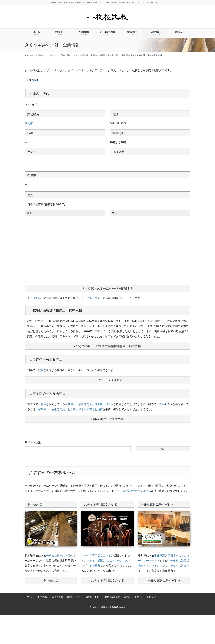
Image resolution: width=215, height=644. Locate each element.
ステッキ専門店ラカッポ (96, 556)
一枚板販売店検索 (111, 597)
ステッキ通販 (95, 561)
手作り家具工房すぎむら (164, 580)
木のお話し (43, 597)
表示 (35, 80)
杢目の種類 (57, 597)
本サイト (139, 597)
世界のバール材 (74, 597)
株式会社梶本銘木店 (58, 556)
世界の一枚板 (92, 597)
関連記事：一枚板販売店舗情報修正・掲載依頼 (107, 346)
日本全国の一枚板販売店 (107, 419)
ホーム (30, 597)
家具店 (29, 124)
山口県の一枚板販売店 (107, 380)
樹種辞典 (95, 566)
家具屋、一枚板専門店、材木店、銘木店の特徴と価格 (70, 409)
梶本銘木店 (51, 580)
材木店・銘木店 (104, 404)
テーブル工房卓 (90, 298)
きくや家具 (34, 298)
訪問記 (127, 597)
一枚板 (39, 370)
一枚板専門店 (84, 404)
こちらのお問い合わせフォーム (132, 491)
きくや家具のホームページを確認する (107, 289)
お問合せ (151, 597)
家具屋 (69, 404)
